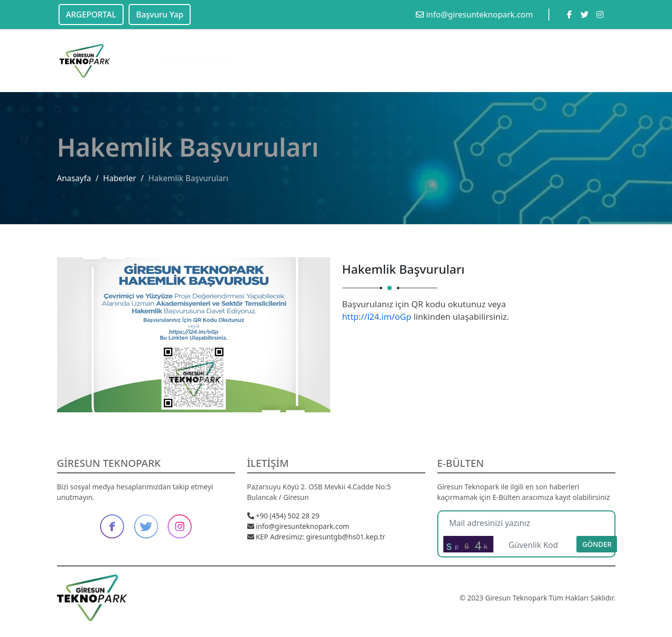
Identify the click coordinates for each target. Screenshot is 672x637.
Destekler (488, 55)
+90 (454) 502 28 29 (283, 516)
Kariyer (573, 59)
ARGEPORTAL (91, 15)
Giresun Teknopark (198, 50)
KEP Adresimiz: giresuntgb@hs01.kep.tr (316, 537)
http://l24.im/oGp (377, 316)
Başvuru (530, 57)
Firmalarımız (438, 53)
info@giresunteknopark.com (474, 15)
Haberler (120, 178)
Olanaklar (265, 50)
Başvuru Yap (160, 15)
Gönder (597, 544)
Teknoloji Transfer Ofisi (390, 64)
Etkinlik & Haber (328, 51)
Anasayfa (74, 178)
